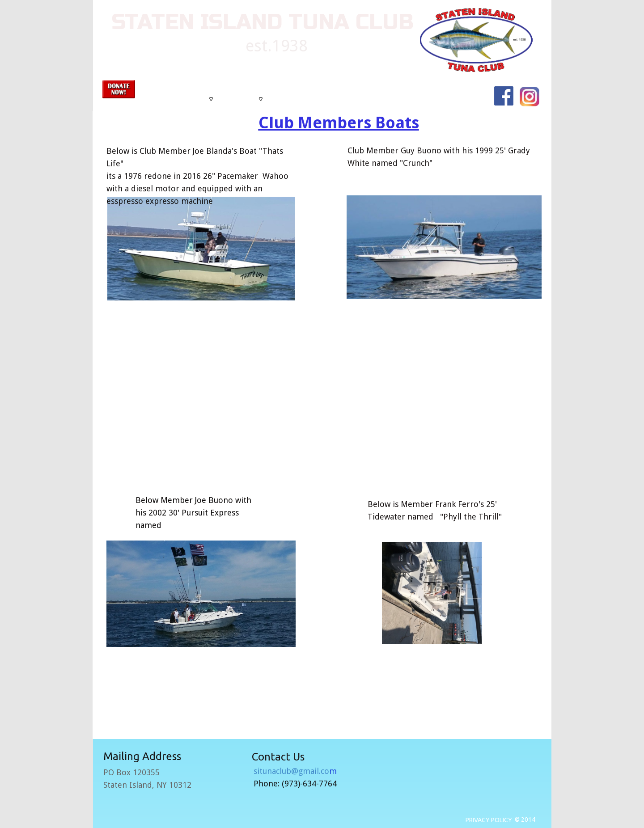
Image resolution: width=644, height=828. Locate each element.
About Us (200, 99)
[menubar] (320, 99)
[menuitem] (169, 99)
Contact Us (358, 99)
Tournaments (244, 99)
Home (169, 99)
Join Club (391, 99)
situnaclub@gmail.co (295, 771)
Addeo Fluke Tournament (304, 99)
